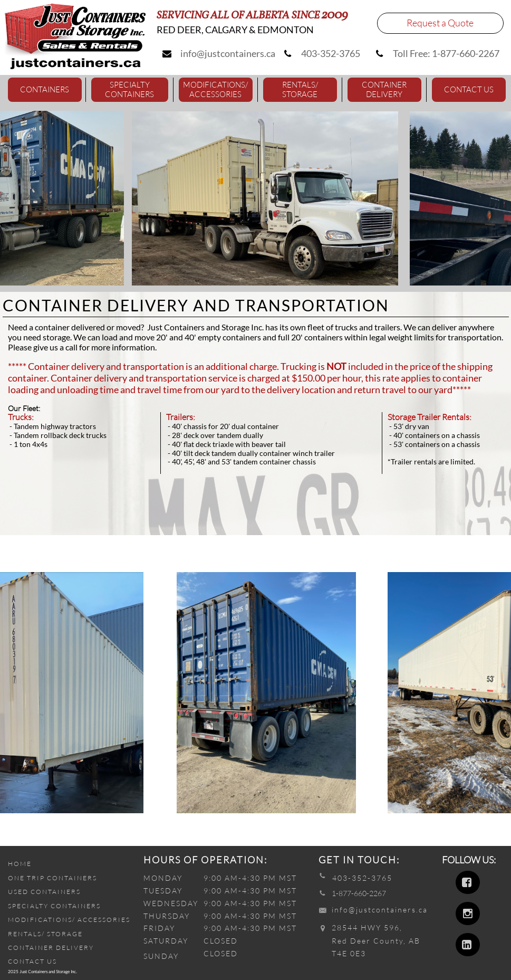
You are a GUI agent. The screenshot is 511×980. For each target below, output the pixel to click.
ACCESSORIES (104, 920)
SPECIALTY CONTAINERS (54, 906)
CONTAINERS (71, 878)
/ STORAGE (62, 934)
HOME (20, 864)
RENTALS (25, 934)
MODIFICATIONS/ (43, 920)
